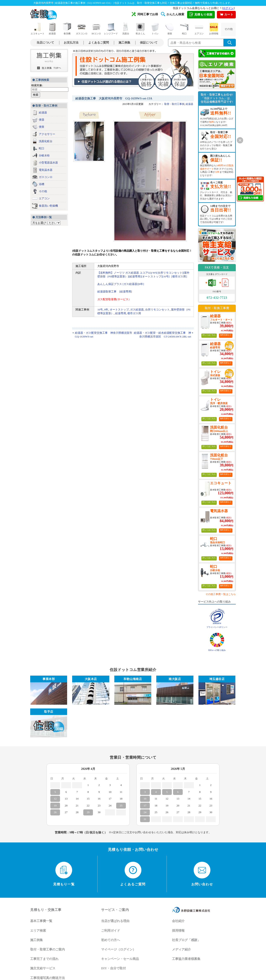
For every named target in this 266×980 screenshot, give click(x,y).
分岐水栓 (44, 155)
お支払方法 (71, 43)
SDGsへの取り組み (217, 650)
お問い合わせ (202, 874)
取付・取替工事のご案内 (48, 949)
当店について (45, 43)
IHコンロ (96, 29)
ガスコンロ (82, 29)
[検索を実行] (230, 43)
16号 (100, 310)
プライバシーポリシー (217, 627)
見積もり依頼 (201, 15)
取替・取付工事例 (174, 104)
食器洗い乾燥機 (48, 206)
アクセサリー (47, 134)
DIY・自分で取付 (113, 968)
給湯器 (52, 29)
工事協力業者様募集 (186, 959)
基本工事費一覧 (41, 921)
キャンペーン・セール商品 (120, 959)
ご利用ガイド (111, 931)
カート (226, 15)
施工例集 (124, 43)
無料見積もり (226, 335)
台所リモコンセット (157, 310)
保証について (149, 43)
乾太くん (140, 29)
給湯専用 (121, 313)
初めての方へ (111, 940)
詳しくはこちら (209, 335)
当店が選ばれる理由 (115, 921)
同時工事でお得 (145, 14)
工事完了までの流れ (44, 959)
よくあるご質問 (99, 43)
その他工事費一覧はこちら (221, 594)
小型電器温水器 (48, 163)
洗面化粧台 (46, 141)
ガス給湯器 (137, 310)
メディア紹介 (181, 949)
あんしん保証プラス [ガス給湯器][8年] (121, 284)
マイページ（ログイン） (118, 949)
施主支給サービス (43, 968)
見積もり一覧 (64, 874)
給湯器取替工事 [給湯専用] (115, 292)
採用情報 (178, 931)
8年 (106, 310)
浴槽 (42, 184)
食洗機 (67, 29)
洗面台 (126, 29)
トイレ (155, 29)
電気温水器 (46, 170)
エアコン (199, 29)
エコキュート (38, 29)
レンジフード (111, 29)
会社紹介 (178, 921)
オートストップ (119, 310)
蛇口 (184, 29)
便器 (42, 120)
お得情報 (214, 29)
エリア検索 (38, 931)
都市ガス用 (134, 313)
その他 (229, 29)
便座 (170, 29)
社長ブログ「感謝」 (186, 940)
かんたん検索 (173, 14)
